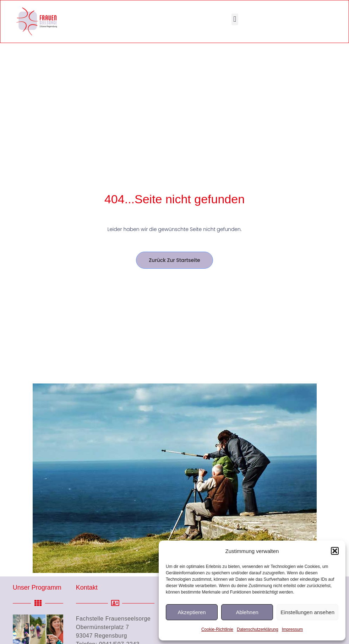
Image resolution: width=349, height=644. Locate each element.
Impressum (292, 629)
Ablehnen (247, 612)
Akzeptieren (192, 612)
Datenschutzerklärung (258, 629)
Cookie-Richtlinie (217, 629)
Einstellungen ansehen (307, 612)
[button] (335, 551)
